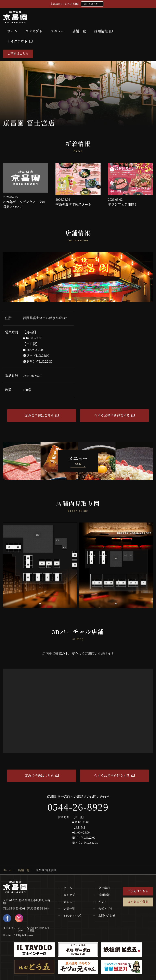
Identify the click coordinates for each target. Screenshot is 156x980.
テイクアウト (20, 41)
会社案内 (104, 888)
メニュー (57, 31)
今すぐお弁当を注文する (112, 416)
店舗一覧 (79, 31)
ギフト (103, 902)
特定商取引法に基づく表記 (38, 929)
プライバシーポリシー (13, 929)
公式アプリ (105, 909)
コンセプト (34, 31)
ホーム (12, 31)
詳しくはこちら (92, 4)
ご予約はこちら (18, 54)
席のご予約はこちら (39, 416)
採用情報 (104, 31)
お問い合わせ (107, 916)
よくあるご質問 (138, 902)
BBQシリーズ (72, 916)
